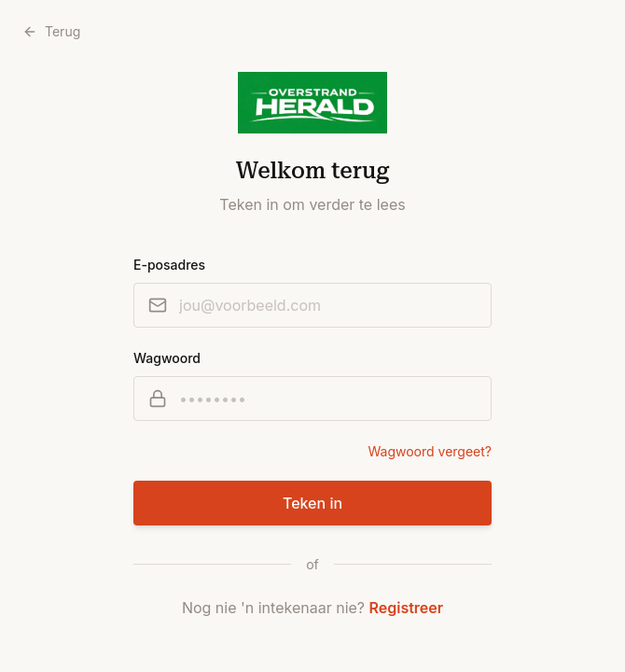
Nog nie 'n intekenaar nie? (312, 608)
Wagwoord (167, 358)
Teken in (312, 503)
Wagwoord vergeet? (430, 451)
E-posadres (169, 265)
